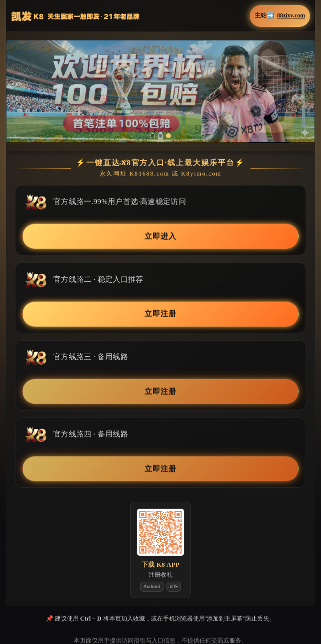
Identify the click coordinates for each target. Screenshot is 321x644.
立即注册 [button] (160, 313)
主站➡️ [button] (280, 16)
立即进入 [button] (160, 235)
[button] (160, 91)
